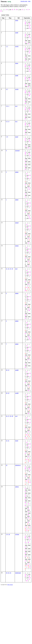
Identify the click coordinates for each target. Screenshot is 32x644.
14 (12, 269)
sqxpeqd (17, 151)
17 (9, 416)
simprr (17, 246)
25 (10, 573)
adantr (17, 172)
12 (8, 269)
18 (7, 370)
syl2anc (17, 534)
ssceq (9, 2)
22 (7, 465)
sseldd (17, 370)
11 (7, 269)
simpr (17, 63)
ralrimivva (18, 465)
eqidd (17, 33)
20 (12, 416)
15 (7, 441)
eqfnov (17, 487)
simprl (17, 223)
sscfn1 (17, 46)
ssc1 (16, 106)
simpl (17, 20)
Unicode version (24, 1)
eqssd (17, 137)
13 (10, 269)
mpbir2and (18, 573)
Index (29, 1)
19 (10, 416)
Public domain (10, 585)
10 (7, 573)
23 (9, 573)
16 (7, 416)
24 (9, 534)
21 (9, 441)
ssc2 (16, 269)
